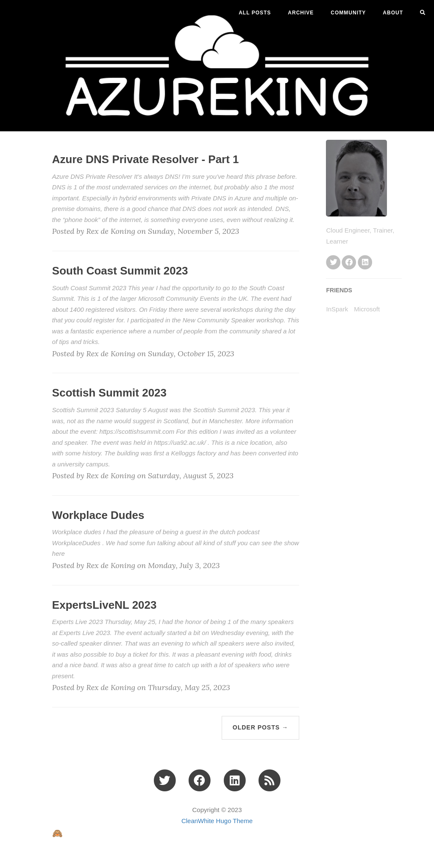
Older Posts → (260, 727)
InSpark (337, 309)
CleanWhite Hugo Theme (217, 821)
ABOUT (393, 13)
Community (348, 13)
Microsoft (367, 309)
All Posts (255, 13)
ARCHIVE (301, 13)
